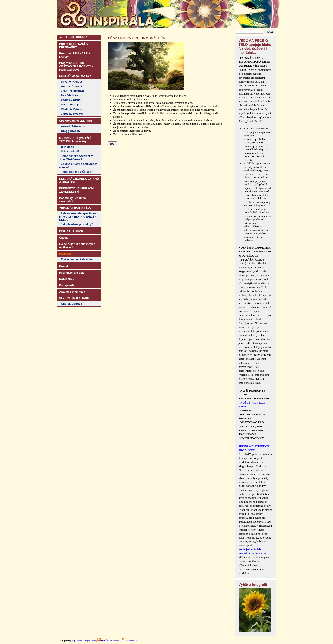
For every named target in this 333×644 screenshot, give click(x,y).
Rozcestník (67, 279)
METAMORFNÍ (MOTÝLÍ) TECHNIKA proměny (75, 140)
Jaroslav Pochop (72, 114)
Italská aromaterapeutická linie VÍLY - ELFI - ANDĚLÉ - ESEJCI (78, 217)
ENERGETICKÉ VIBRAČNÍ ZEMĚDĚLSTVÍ (77, 190)
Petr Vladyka (69, 95)
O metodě (67, 147)
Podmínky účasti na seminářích (72, 200)
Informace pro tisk (71, 273)
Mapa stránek (77, 641)
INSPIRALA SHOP (71, 231)
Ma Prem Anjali (71, 104)
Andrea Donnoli (71, 86)
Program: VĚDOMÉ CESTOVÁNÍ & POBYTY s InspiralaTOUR (76, 66)
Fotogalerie (67, 285)
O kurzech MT (70, 151)
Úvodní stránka (110, 641)
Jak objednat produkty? (77, 224)
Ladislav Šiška (71, 100)
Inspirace (131, 641)
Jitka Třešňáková (72, 91)
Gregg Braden (70, 131)
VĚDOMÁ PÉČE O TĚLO (75, 208)
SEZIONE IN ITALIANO (74, 298)
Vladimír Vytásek (72, 109)
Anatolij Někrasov (73, 126)
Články (64, 238)
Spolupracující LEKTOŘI (76, 121)
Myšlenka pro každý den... (78, 259)
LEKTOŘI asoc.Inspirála (75, 76)
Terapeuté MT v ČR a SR (77, 172)
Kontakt (64, 266)
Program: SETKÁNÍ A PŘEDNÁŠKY (73, 45)
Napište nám (90, 641)
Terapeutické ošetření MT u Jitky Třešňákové (78, 158)
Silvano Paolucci (72, 82)
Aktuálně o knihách (72, 292)
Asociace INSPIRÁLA (73, 37)
